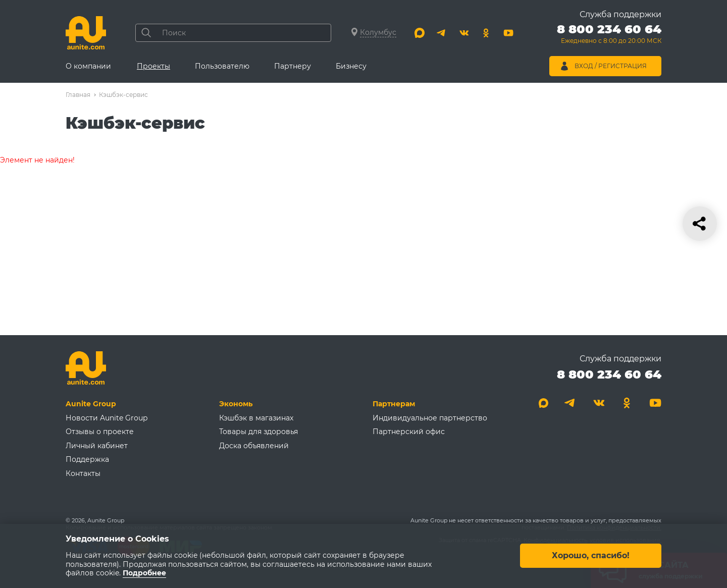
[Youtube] (508, 33)
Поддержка (87, 459)
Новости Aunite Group (107, 418)
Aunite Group (91, 404)
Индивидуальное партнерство (430, 418)
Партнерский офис (409, 432)
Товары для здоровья (258, 432)
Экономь (236, 404)
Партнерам (394, 404)
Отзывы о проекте (100, 432)
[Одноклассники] (486, 33)
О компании (88, 66)
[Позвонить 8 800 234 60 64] (609, 35)
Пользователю (222, 66)
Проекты (153, 66)
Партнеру (293, 66)
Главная (78, 95)
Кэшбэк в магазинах (256, 418)
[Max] (420, 33)
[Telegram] (442, 33)
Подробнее (144, 573)
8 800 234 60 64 (609, 374)
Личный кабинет (97, 446)
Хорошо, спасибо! (591, 556)
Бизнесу (351, 66)
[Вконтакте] (464, 33)
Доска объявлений (254, 446)
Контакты (83, 473)
